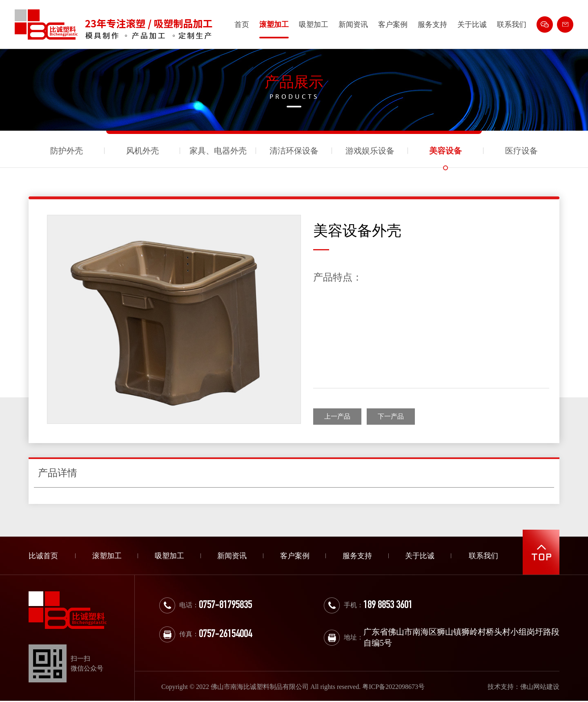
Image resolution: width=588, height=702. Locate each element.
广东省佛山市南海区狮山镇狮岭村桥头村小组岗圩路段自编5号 (461, 637)
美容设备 (445, 151)
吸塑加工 (314, 25)
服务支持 (432, 25)
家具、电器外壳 (218, 151)
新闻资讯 (353, 25)
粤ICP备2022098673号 (393, 687)
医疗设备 (521, 151)
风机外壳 (143, 151)
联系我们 (512, 25)
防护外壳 (67, 151)
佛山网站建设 (540, 687)
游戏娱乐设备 (370, 151)
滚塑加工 (274, 25)
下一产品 (391, 416)
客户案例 (393, 25)
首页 (242, 25)
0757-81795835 (225, 606)
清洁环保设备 (294, 151)
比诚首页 (43, 556)
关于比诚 (472, 25)
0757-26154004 (225, 635)
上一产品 (337, 416)
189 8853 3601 (388, 606)
